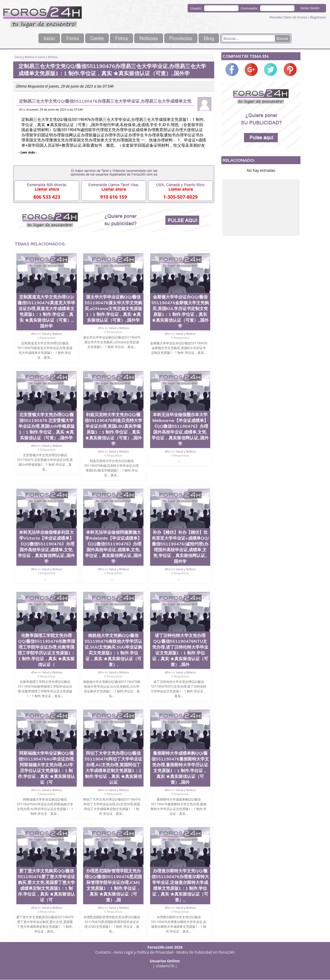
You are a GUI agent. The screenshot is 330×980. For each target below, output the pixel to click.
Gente (94, 38)
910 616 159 (114, 197)
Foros (67, 38)
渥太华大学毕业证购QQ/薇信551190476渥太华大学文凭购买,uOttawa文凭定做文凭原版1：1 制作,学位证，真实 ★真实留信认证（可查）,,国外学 (113, 309)
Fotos (121, 38)
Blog (217, 38)
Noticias (150, 38)
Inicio (41, 38)
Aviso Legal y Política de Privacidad (144, 952)
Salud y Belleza (25, 57)
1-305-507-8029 (181, 197)
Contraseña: (249, 8)
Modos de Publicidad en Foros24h (206, 952)
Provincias (186, 38)
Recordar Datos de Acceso (289, 17)
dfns (22, 110)
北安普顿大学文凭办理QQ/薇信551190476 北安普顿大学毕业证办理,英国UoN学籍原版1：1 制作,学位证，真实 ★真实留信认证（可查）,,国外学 (47, 426)
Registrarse (318, 17)
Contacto (103, 952)
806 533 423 (47, 197)
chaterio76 (165, 966)
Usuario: (196, 8)
